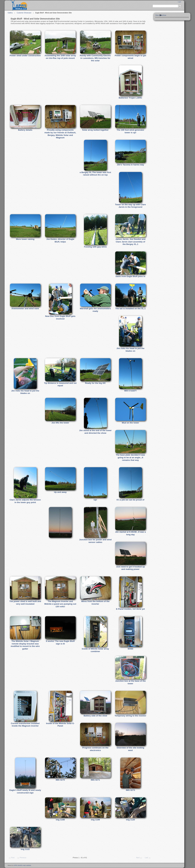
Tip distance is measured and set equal (60, 384)
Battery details (25, 130)
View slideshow (161, 15)
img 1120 (131, 820)
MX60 (130, 649)
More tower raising (25, 239)
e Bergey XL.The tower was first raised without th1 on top (95, 174)
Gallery (10, 13)
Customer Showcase (24, 13)
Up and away (60, 492)
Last (148, 858)
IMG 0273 (130, 790)
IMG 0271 (95, 780)
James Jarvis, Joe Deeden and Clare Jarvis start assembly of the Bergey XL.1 (130, 242)
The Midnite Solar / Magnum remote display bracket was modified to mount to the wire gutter (25, 645)
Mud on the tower (131, 423)
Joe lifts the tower (60, 423)
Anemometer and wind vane (25, 309)
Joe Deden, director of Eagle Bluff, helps (60, 240)
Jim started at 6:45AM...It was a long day (131, 533)
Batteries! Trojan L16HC (130, 98)
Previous (22, 858)
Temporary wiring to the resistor (130, 716)
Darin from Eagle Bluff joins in (131, 276)
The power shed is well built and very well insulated (25, 603)
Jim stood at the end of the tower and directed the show (95, 432)
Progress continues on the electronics (95, 749)
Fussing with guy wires (95, 247)
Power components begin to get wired (130, 57)
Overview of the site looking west (131, 749)
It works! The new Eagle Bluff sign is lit (60, 642)
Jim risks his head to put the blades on (130, 350)
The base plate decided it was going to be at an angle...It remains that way (130, 457)
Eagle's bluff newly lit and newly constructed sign (25, 791)
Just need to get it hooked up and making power (131, 568)
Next (139, 858)
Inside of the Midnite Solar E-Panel (60, 725)
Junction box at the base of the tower (130, 682)
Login (180, 2)
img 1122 (25, 849)
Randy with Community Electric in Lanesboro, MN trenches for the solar (95, 58)
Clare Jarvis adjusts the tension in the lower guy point (25, 501)
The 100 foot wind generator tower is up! (130, 131)
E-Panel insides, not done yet (131, 609)
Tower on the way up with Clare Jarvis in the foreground (130, 206)
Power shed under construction (25, 56)
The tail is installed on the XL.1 (131, 309)
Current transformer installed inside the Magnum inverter (25, 725)
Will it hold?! (130, 391)
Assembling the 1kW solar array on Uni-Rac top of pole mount (60, 57)
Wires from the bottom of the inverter (95, 603)
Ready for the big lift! (95, 383)
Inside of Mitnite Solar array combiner (95, 650)
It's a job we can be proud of (130, 500)
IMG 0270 (60, 780)
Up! (95, 500)
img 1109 (95, 820)
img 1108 (60, 820)
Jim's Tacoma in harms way (130, 165)
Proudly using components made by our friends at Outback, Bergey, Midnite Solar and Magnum (60, 134)
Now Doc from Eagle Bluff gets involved (60, 317)
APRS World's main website (22, 865)
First (11, 858)
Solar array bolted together (95, 130)
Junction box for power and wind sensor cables (95, 541)
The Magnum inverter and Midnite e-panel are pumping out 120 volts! (60, 604)
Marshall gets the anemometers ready (95, 310)
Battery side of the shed (95, 716)
